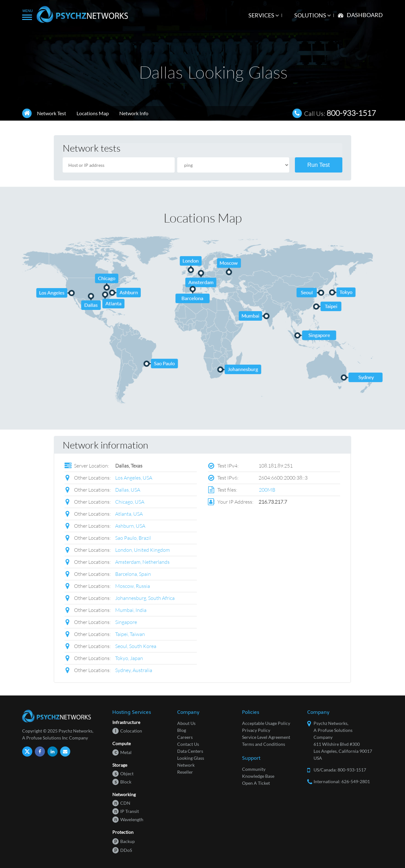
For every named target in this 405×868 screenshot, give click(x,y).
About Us (186, 723)
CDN (121, 803)
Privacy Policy (256, 730)
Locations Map (93, 113)
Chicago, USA (130, 502)
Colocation (127, 731)
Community (254, 769)
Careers (185, 737)
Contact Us (188, 744)
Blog (182, 730)
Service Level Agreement (266, 737)
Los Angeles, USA (134, 478)
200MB (267, 490)
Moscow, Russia (133, 586)
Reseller (185, 772)
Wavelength (128, 819)
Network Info (134, 113)
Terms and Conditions (264, 744)
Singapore (126, 622)
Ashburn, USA (130, 526)
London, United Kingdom (143, 550)
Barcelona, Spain (133, 574)
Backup (124, 841)
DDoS (122, 850)
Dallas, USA (128, 490)
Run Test (318, 165)
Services (264, 15)
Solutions (313, 15)
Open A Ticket (256, 783)
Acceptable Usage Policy (266, 723)
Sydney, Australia (134, 670)
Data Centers (190, 751)
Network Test (52, 113)
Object (123, 774)
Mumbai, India (131, 610)
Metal (122, 752)
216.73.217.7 (273, 502)
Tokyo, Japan (129, 658)
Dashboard (365, 15)
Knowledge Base (258, 776)
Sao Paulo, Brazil (133, 538)
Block (122, 782)
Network (186, 765)
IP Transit (126, 811)
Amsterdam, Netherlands (142, 562)
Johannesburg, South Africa (145, 598)
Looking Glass (191, 758)
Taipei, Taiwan (130, 634)
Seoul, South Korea (136, 646)
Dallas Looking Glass (213, 72)
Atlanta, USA (129, 514)
